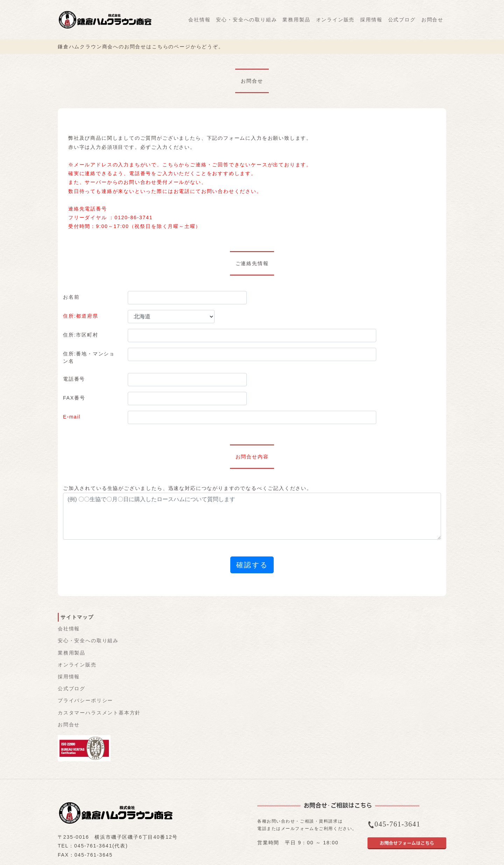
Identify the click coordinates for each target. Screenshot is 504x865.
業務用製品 (296, 20)
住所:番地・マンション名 (89, 357)
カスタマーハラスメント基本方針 (99, 713)
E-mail (72, 417)
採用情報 (371, 20)
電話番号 (74, 379)
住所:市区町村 (81, 335)
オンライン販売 (335, 20)
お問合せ (432, 20)
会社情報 (199, 20)
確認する (252, 565)
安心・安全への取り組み (246, 20)
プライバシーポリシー (85, 700)
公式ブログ (402, 20)
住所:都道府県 (81, 316)
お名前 (71, 297)
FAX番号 (74, 398)
